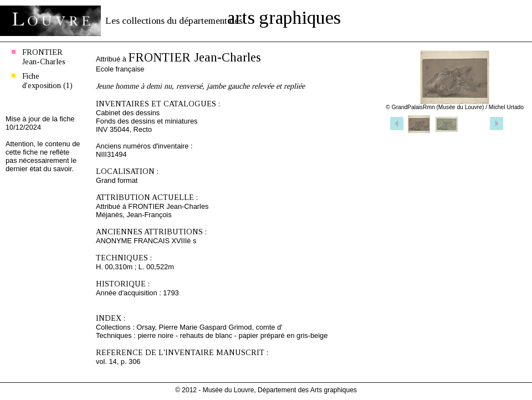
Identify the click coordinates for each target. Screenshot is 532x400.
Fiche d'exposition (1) (47, 81)
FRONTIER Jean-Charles (44, 57)
